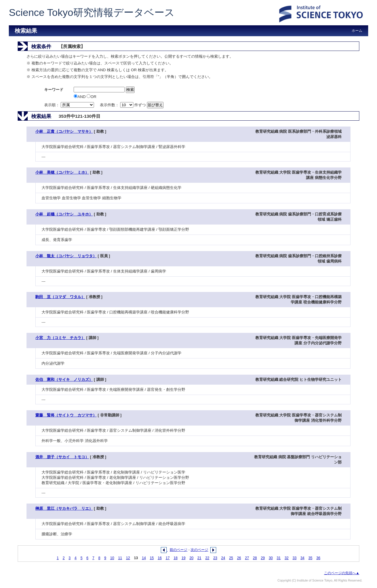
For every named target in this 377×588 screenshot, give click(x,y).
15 (152, 558)
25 (231, 558)
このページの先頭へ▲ (342, 573)
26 (239, 558)
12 (128, 558)
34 (302, 558)
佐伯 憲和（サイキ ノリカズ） (64, 379)
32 (287, 558)
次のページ (199, 550)
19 (183, 558)
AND (80, 97)
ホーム (357, 31)
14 (144, 558)
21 (199, 558)
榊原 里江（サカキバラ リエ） (64, 508)
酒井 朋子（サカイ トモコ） (62, 457)
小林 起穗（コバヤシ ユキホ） (64, 214)
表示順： (70, 105)
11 (120, 558)
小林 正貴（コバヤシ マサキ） (64, 131)
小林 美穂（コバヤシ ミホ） (62, 172)
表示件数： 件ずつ (123, 105)
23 (215, 558)
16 (160, 558)
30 (271, 558)
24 (223, 558)
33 (295, 558)
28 (255, 558)
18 (176, 558)
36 (318, 558)
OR (91, 97)
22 (207, 558)
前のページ (178, 550)
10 (112, 558)
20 (191, 558)
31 (279, 558)
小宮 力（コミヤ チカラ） (60, 338)
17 (168, 558)
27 (247, 558)
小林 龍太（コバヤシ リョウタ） (66, 256)
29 (263, 558)
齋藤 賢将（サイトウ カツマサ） (66, 415)
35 (310, 558)
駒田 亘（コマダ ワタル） (60, 297)
